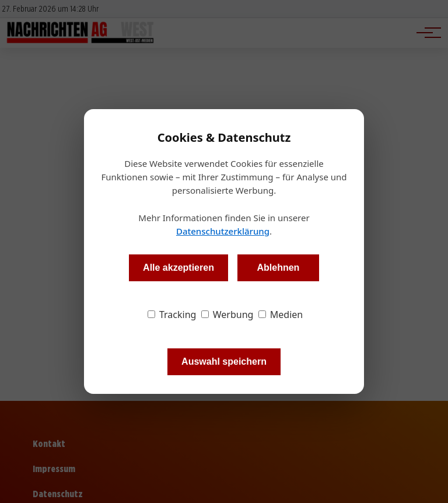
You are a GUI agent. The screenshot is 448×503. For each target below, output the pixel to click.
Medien (281, 315)
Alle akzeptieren (178, 268)
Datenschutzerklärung (223, 231)
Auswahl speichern (224, 361)
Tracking (172, 315)
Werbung (228, 315)
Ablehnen (278, 268)
